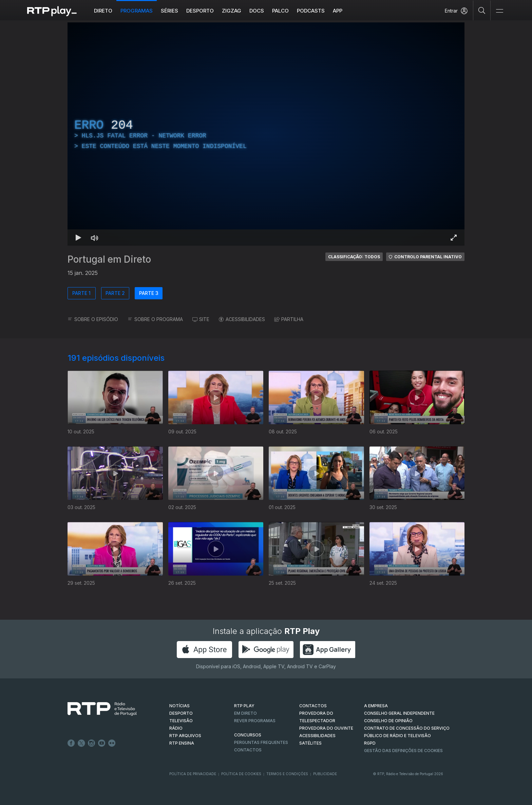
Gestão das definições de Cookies (403, 751)
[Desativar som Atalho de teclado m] (95, 238)
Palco (280, 11)
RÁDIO (176, 728)
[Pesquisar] (482, 10)
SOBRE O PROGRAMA (155, 319)
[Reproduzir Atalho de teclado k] (78, 238)
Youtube (102, 743)
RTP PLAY (244, 706)
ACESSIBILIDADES (242, 319)
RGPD (370, 743)
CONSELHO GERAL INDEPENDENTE (399, 713)
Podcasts (311, 11)
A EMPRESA (376, 706)
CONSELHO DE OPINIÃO (388, 721)
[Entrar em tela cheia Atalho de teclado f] (454, 238)
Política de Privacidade (193, 774)
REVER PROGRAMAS (255, 721)
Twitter (81, 743)
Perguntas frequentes (261, 742)
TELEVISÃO (181, 721)
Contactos (248, 750)
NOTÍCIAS (179, 706)
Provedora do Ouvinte (326, 728)
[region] (266, 134)
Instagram (92, 743)
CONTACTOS (313, 706)
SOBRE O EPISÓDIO (93, 319)
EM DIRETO (245, 713)
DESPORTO (181, 713)
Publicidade (325, 774)
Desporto (200, 11)
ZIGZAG (232, 11)
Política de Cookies (241, 774)
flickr (112, 743)
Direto (103, 11)
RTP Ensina (182, 743)
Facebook (71, 743)
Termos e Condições (287, 774)
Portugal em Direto (109, 259)
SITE (201, 319)
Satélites (310, 743)
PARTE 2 (115, 293)
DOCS (257, 11)
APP (338, 11)
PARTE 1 (81, 293)
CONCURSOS (248, 735)
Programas (137, 11)
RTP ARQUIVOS (185, 736)
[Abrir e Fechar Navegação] (499, 11)
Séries (169, 11)
